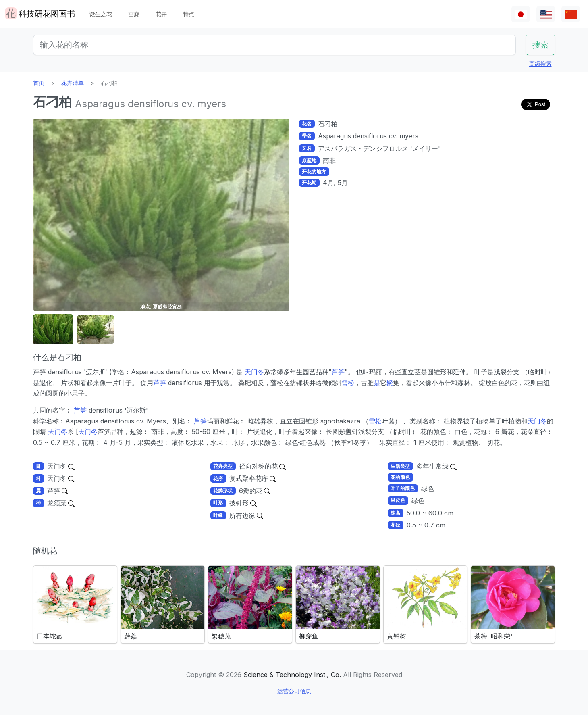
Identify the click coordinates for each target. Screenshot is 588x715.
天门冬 (254, 372)
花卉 (161, 14)
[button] (53, 330)
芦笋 (338, 372)
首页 (39, 83)
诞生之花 (101, 14)
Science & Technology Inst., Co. (292, 675)
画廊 (134, 14)
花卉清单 (73, 83)
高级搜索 (540, 64)
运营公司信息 (294, 691)
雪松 (348, 383)
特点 (189, 14)
